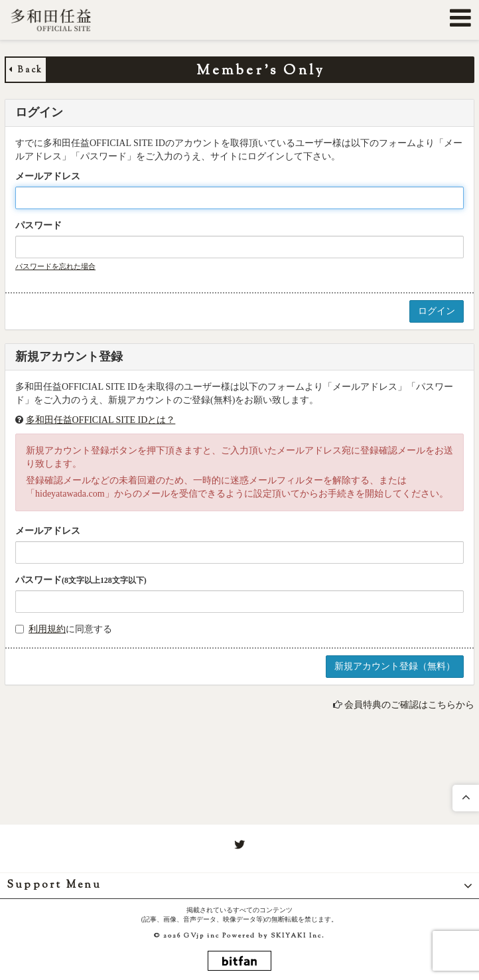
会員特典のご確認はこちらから (409, 705)
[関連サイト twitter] (239, 845)
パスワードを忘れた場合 (55, 266)
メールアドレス (48, 176)
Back (26, 70)
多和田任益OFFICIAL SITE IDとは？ (101, 420)
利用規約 (47, 629)
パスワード (38, 225)
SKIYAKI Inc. (298, 936)
